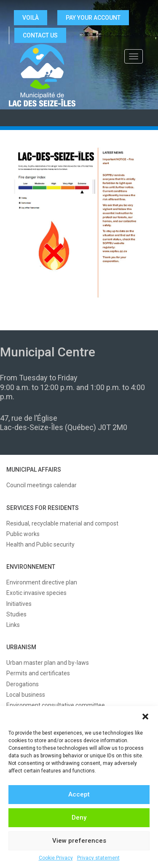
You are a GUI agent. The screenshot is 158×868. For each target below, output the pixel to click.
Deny (79, 818)
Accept (79, 794)
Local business (26, 695)
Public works (23, 534)
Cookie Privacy (56, 858)
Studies (16, 614)
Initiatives (19, 604)
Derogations (23, 684)
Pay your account (93, 18)
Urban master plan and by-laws (48, 663)
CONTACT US (40, 35)
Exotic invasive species (36, 593)
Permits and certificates (38, 673)
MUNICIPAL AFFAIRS (34, 470)
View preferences (79, 841)
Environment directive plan (42, 582)
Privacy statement (98, 858)
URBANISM (21, 647)
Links (13, 625)
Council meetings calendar (42, 485)
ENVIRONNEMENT (31, 567)
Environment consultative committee (56, 705)
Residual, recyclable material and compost (62, 523)
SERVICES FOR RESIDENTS (43, 508)
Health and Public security (40, 544)
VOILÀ (31, 18)
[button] (145, 717)
